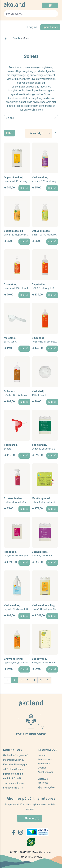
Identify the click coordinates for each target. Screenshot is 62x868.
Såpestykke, (44, 661)
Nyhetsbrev (44, 764)
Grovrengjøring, (17, 661)
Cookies (42, 768)
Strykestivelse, (17, 500)
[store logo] (17, 5)
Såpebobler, (45, 286)
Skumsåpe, (17, 286)
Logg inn (32, 27)
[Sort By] (39, 133)
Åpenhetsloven (46, 772)
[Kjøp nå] (24, 188)
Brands (16, 38)
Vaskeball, (39, 393)
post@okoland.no (13, 774)
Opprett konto (50, 27)
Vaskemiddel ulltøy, (45, 607)
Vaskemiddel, (45, 179)
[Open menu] (5, 27)
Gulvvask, (17, 393)
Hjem (7, 38)
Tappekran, (11, 447)
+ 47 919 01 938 (12, 778)
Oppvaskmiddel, (17, 179)
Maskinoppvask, (45, 500)
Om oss (42, 755)
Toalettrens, (45, 447)
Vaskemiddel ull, (17, 233)
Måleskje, (11, 340)
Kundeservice (45, 759)
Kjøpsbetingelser (46, 787)
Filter (9, 133)
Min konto (43, 783)
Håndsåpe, (17, 554)
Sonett (27, 38)
